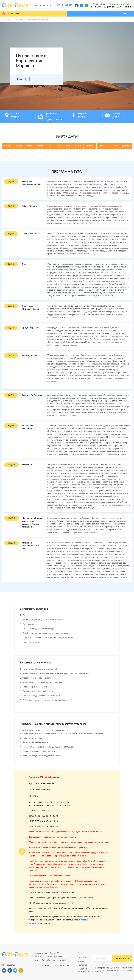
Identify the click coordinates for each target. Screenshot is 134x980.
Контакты (125, 4)
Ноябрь (114, 146)
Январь (7, 146)
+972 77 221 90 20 (43, 5)
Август (78, 146)
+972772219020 (42, 966)
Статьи (81, 961)
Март (30, 146)
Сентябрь (90, 146)
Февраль (19, 146)
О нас (96, 4)
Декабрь (126, 146)
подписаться (122, 959)
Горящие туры (10, 14)
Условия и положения (109, 4)
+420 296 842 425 (64, 5)
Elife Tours (6, 20)
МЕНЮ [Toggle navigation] (128, 14)
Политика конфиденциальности (83, 970)
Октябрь (103, 146)
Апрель (40, 146)
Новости (82, 957)
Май (50, 146)
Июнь (58, 146)
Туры (15, 20)
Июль (68, 146)
